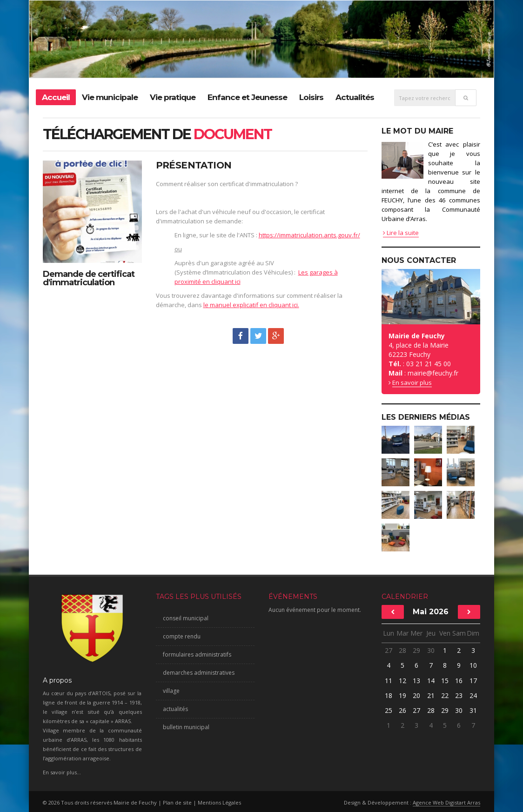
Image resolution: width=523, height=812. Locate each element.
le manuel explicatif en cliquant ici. (251, 305)
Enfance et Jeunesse (247, 97)
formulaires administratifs (197, 654)
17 (473, 681)
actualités (175, 709)
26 (402, 710)
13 (416, 681)
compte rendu (182, 636)
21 (431, 695)
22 (445, 695)
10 (473, 665)
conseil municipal (186, 618)
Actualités (355, 97)
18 (389, 695)
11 (389, 681)
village (171, 691)
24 (473, 695)
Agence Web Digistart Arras (446, 802)
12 (402, 681)
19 (402, 695)
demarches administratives (199, 673)
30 (431, 650)
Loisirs (311, 97)
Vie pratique (173, 97)
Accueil (56, 97)
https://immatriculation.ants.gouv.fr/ (309, 235)
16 (459, 681)
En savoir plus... (62, 772)
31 (473, 710)
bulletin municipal (186, 727)
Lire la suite (401, 233)
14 (431, 681)
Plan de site (177, 802)
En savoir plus (412, 383)
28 (402, 650)
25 (389, 710)
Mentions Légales (219, 802)
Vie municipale (110, 97)
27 (389, 650)
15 (445, 681)
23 (459, 695)
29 (416, 650)
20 (416, 695)
